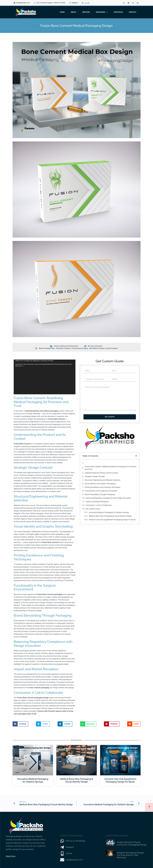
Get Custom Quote (93, 509)
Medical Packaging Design (47, 348)
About (73, 12)
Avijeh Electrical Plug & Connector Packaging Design (132, 843)
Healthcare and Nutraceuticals (69, 346)
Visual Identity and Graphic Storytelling (100, 484)
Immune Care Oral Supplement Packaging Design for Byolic (112, 520)
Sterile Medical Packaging (97, 348)
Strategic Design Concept (95, 476)
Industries (102, 12)
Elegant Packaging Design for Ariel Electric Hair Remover (130, 855)
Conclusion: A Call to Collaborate (99, 505)
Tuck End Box (98, 346)
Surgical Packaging (112, 348)
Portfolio (118, 12)
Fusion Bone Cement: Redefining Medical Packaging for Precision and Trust (111, 468)
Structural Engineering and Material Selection (102, 480)
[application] (45, 377)
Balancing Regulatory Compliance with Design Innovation (108, 498)
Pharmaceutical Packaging (80, 348)
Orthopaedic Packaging (63, 348)
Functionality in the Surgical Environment (101, 491)
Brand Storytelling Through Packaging (100, 494)
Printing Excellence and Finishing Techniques (102, 487)
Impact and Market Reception (97, 502)
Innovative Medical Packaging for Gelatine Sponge (109, 512)
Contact (133, 12)
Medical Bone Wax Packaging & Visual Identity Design (110, 516)
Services (86, 12)
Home (62, 12)
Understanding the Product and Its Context (101, 473)
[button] (136, 456)
